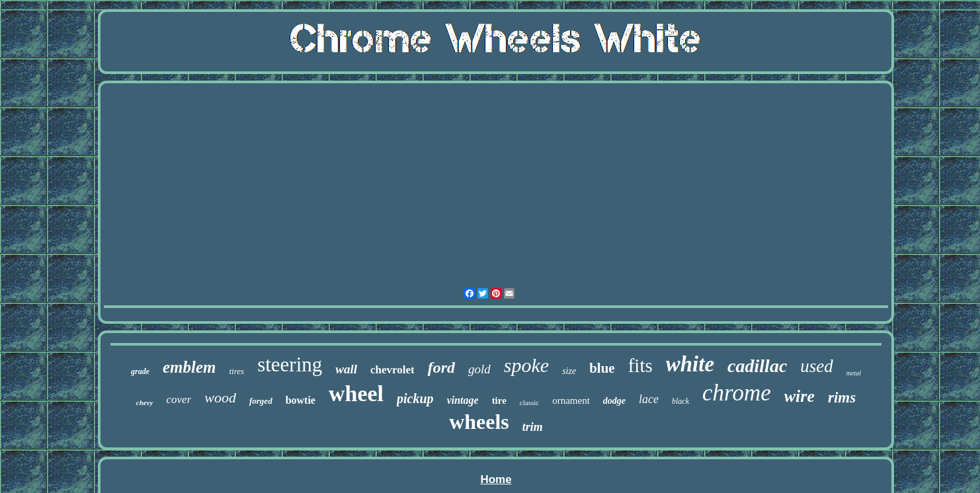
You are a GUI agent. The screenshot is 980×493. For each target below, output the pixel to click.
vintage (463, 400)
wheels (479, 422)
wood (220, 398)
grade (140, 371)
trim (533, 427)
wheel (356, 394)
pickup (415, 398)
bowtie (301, 400)
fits (640, 365)
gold (479, 369)
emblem (189, 367)
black (680, 401)
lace (649, 399)
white (690, 364)
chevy (145, 402)
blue (602, 368)
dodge (614, 401)
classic (529, 402)
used (817, 366)
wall (346, 369)
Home (496, 479)
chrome (737, 393)
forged (261, 401)
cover (179, 399)
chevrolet (392, 370)
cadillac (757, 366)
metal (854, 373)
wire (799, 396)
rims (842, 398)
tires (237, 371)
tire (499, 400)
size (569, 371)
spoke (526, 365)
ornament (571, 400)
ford (441, 367)
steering (290, 364)
